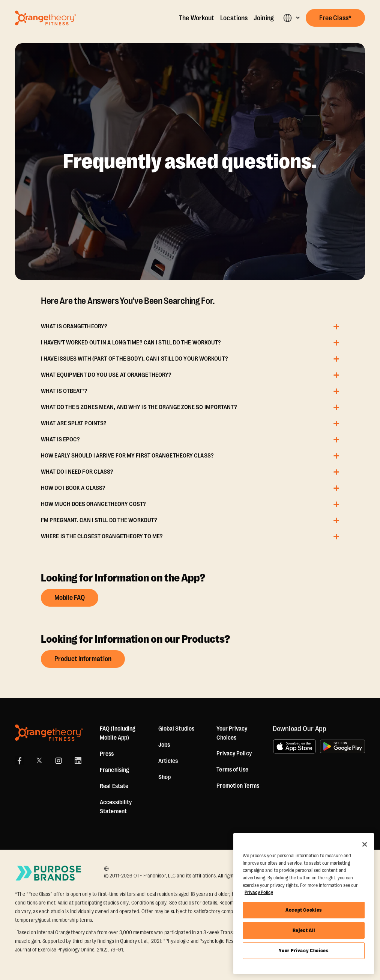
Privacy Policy (234, 753)
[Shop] (164, 777)
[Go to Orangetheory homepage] (46, 18)
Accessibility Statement (116, 807)
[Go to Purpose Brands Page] (49, 873)
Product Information (83, 659)
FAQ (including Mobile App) (118, 733)
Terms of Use (232, 770)
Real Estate (114, 786)
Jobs (164, 745)
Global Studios (176, 729)
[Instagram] (59, 761)
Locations (234, 18)
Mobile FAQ (70, 598)
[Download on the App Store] (294, 746)
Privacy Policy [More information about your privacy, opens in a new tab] (259, 892)
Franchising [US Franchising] (114, 770)
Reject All (304, 930)
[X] (39, 761)
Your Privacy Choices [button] (232, 733)
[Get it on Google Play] (342, 746)
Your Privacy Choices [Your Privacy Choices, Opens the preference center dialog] (303, 951)
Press (107, 754)
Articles (168, 761)
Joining (264, 18)
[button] (291, 18)
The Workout (197, 18)
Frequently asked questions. (190, 162)
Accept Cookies (304, 910)
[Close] (365, 844)
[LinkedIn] (78, 761)
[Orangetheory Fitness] (49, 733)
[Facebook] (20, 761)
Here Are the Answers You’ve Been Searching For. (128, 301)
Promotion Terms (238, 786)
